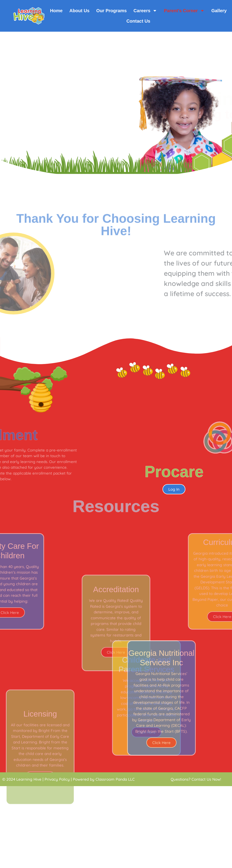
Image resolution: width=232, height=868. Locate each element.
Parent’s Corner (184, 11)
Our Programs (111, 11)
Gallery (219, 11)
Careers (145, 11)
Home (56, 11)
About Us (79, 11)
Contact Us (138, 21)
